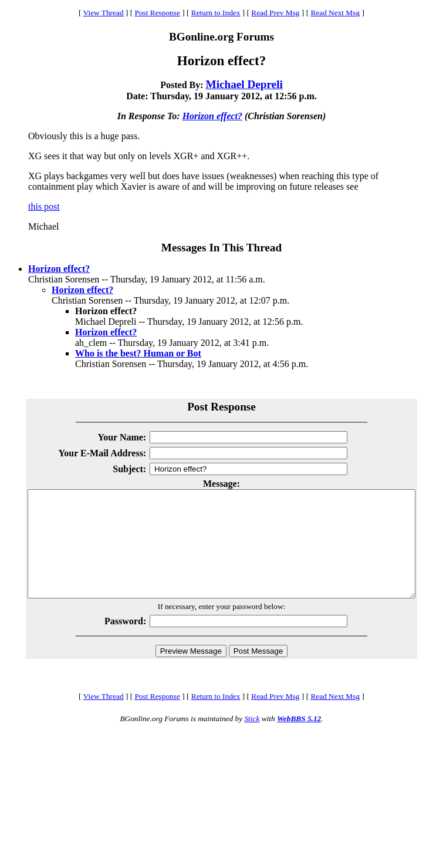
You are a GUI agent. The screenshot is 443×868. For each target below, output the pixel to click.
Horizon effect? (212, 116)
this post (44, 206)
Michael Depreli (244, 84)
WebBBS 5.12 (299, 740)
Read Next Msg (335, 13)
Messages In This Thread (221, 248)
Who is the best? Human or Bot (138, 353)
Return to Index (216, 13)
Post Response (157, 13)
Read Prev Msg (275, 13)
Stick (252, 740)
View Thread (104, 13)
